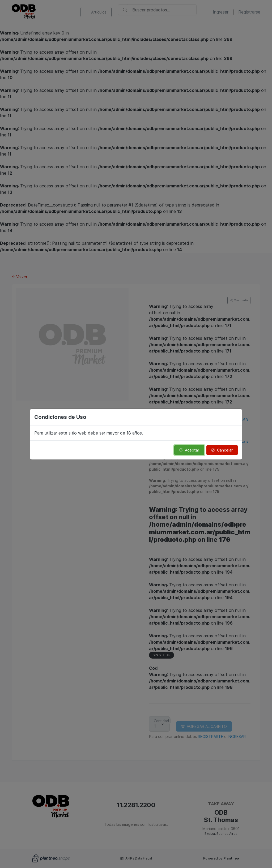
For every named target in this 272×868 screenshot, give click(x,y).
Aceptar (189, 450)
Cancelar (222, 450)
